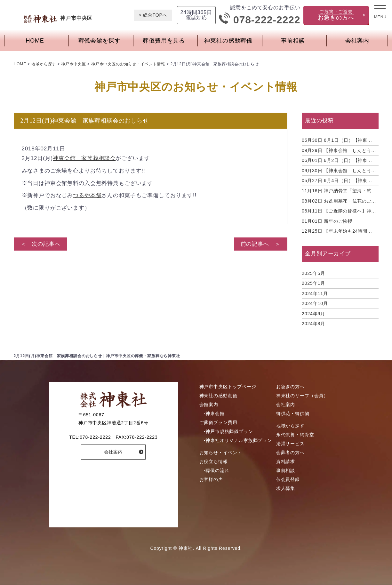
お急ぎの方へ (290, 387)
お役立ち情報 (214, 461)
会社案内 (357, 41)
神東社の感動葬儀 (228, 41)
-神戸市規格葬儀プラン (228, 431)
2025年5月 (313, 273)
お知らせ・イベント (221, 453)
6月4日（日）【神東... (337, 180)
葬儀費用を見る (164, 41)
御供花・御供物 (293, 413)
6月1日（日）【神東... (337, 140)
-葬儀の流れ (217, 470)
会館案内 (209, 405)
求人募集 (286, 488)
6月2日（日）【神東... (337, 160)
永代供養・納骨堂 (295, 435)
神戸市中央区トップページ (228, 387)
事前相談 (293, 41)
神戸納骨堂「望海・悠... (339, 191)
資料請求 (286, 461)
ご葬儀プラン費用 (218, 422)
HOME (35, 41)
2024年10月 (315, 303)
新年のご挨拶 (327, 221)
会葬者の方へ (290, 453)
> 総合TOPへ (153, 15)
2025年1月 (313, 283)
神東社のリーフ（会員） (302, 396)
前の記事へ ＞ (261, 244)
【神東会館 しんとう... (339, 150)
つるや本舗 (87, 195)
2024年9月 (313, 314)
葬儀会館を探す (100, 41)
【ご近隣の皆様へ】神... (339, 211)
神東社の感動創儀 (218, 396)
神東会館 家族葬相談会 (84, 158)
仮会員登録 (288, 479)
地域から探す (290, 426)
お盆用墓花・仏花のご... (339, 201)
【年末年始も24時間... (337, 231)
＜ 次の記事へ (40, 244)
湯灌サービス (290, 444)
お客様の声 (211, 479)
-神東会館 (214, 413)
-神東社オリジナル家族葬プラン (238, 440)
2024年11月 (315, 293)
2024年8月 (313, 324)
